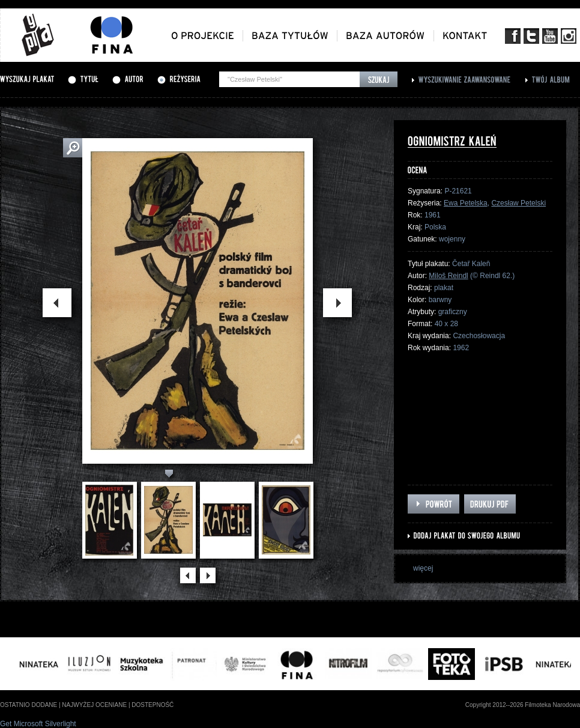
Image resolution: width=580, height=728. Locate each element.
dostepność (153, 705)
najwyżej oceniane (94, 705)
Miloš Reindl (448, 276)
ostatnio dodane (29, 705)
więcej (423, 568)
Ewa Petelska (466, 203)
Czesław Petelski (518, 203)
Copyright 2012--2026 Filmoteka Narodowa (523, 705)
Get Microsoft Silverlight (38, 724)
